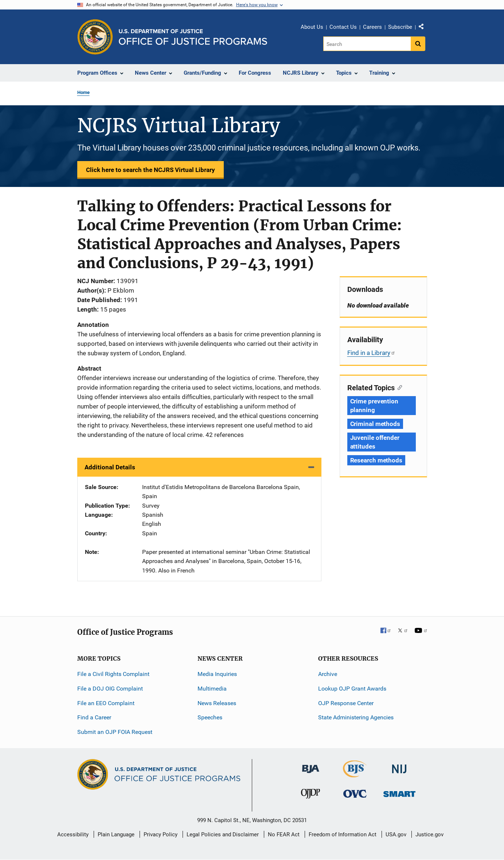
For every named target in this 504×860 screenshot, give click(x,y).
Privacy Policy (161, 834)
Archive (328, 674)
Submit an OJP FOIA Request (115, 732)
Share (424, 28)
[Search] (368, 44)
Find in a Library (371, 353)
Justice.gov (429, 834)
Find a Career (94, 717)
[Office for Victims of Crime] (355, 793)
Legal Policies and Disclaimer (223, 834)
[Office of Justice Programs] (95, 37)
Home (83, 92)
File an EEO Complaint (106, 703)
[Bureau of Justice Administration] (311, 765)
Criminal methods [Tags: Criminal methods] (375, 424)
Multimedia (212, 689)
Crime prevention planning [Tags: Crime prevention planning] (374, 406)
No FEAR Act (284, 834)
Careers (372, 27)
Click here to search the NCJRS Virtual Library (151, 170)
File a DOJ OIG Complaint (110, 689)
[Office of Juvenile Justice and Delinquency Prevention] (310, 795)
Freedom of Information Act (343, 834)
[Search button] (418, 44)
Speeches (210, 717)
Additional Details (110, 467)
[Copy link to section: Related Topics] (398, 387)
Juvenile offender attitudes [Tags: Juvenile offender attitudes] (375, 442)
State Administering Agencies (356, 717)
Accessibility (73, 834)
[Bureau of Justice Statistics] (355, 774)
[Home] (193, 37)
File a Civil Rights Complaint (113, 674)
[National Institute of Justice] (399, 766)
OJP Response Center (346, 703)
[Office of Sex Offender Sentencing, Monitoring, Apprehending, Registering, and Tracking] (399, 792)
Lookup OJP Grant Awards (352, 689)
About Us (312, 27)
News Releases (217, 703)
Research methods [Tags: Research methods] (376, 460)
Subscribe (400, 27)
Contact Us (343, 27)
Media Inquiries (217, 674)
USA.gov (396, 834)
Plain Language (116, 834)
